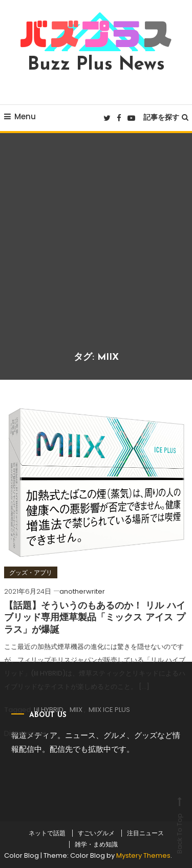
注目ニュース (145, 833)
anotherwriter (82, 591)
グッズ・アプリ (31, 572)
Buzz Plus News (96, 65)
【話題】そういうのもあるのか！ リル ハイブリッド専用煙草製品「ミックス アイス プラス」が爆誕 (95, 618)
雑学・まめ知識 (96, 844)
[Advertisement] (96, 249)
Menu (20, 116)
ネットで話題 (47, 833)
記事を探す (166, 117)
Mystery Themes (143, 855)
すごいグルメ (96, 833)
